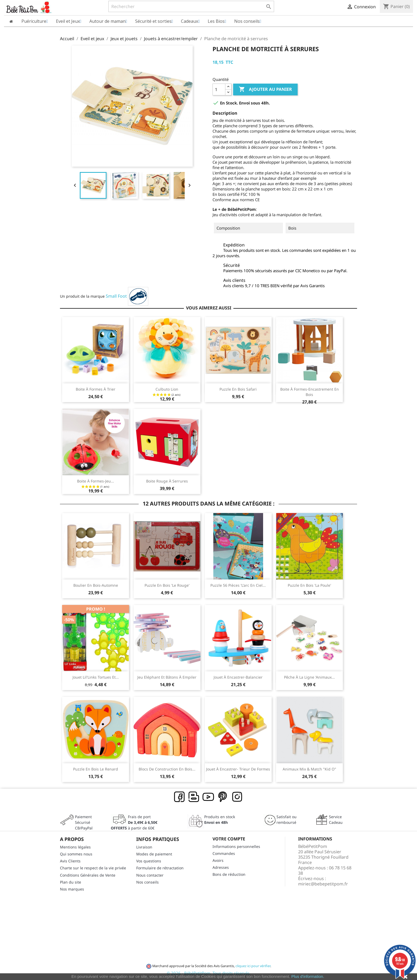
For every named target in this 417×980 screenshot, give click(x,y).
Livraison (144, 847)
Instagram (237, 797)
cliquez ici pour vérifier (253, 966)
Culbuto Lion (167, 389)
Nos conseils (147, 882)
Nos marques (72, 889)
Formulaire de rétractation (160, 868)
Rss (194, 797)
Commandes (224, 853)
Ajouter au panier (265, 89)
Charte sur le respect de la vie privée (93, 868)
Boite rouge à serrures (167, 481)
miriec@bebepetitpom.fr (323, 884)
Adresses (221, 867)
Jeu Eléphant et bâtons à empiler (167, 677)
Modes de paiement (154, 854)
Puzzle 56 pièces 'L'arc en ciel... (238, 585)
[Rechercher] (191, 6)
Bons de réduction (229, 874)
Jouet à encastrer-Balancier (238, 677)
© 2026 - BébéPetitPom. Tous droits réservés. (209, 973)
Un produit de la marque (82, 296)
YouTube (208, 797)
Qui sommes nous (76, 854)
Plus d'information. (308, 976)
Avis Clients (70, 861)
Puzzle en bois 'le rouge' (167, 585)
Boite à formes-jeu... (96, 481)
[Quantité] (219, 89)
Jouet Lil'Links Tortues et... (96, 677)
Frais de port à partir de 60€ (134, 822)
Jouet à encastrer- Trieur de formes (238, 769)
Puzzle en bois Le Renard (96, 769)
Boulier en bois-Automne (96, 585)
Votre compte (229, 839)
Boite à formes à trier (96, 389)
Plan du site (71, 882)
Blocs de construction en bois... (167, 769)
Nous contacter (150, 875)
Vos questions (149, 861)
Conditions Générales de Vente (88, 875)
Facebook (180, 797)
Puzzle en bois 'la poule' (309, 585)
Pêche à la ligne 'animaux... (309, 677)
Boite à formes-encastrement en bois (310, 392)
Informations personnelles (236, 846)
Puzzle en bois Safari (238, 389)
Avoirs (218, 860)
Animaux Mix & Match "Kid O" (309, 769)
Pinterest (223, 797)
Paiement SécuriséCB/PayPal (84, 822)
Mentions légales (75, 847)
